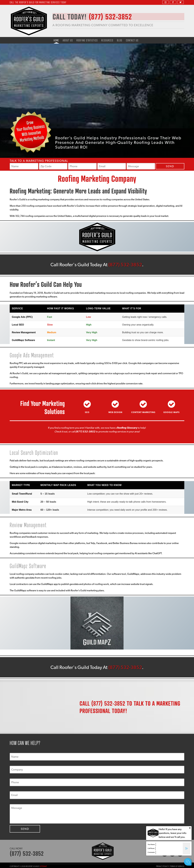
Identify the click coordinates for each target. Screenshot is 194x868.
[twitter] (181, 2)
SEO (87, 412)
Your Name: (151, 844)
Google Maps (171, 412)
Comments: (151, 852)
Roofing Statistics (87, 40)
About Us (68, 40)
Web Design (115, 412)
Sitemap (43, 866)
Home (56, 40)
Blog (120, 40)
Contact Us (132, 40)
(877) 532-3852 (125, 265)
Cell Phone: (151, 848)
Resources (107, 40)
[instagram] (166, 2)
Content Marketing (143, 412)
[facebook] (173, 2)
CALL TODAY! (95, 17)
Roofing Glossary (127, 428)
